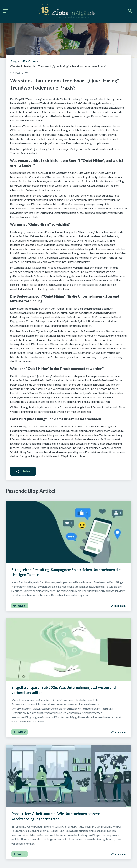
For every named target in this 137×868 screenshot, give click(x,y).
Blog (14, 61)
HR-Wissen (29, 61)
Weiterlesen (118, 606)
